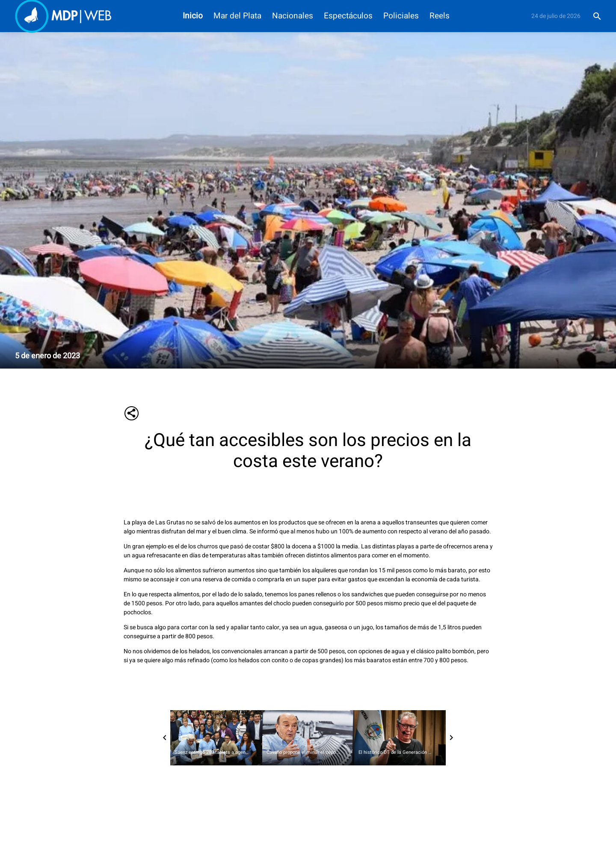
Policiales (401, 16)
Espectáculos (348, 16)
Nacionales (293, 16)
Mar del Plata (237, 16)
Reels (440, 16)
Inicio (193, 16)
